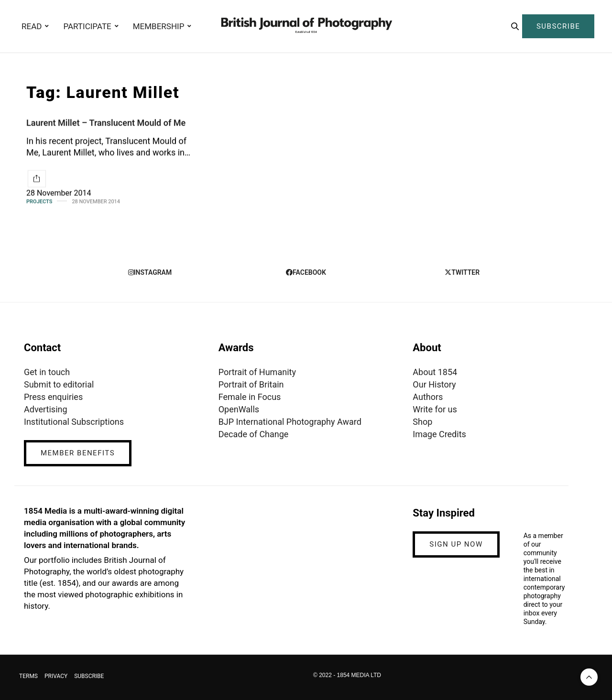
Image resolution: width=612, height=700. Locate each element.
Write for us (435, 409)
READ (32, 26)
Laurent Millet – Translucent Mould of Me (106, 123)
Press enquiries (53, 397)
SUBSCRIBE (558, 26)
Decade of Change (254, 434)
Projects (39, 201)
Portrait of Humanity (257, 372)
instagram (150, 272)
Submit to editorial (59, 384)
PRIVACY (56, 676)
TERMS (28, 676)
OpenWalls (239, 409)
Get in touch (47, 372)
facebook (306, 272)
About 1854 (435, 372)
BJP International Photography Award (290, 422)
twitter (462, 272)
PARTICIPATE (87, 26)
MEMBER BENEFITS (78, 453)
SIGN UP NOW (456, 544)
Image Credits (439, 434)
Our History (434, 384)
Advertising (46, 409)
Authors (428, 397)
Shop (422, 422)
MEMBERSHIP (159, 26)
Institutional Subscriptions (74, 422)
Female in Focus (250, 397)
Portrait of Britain (251, 384)
